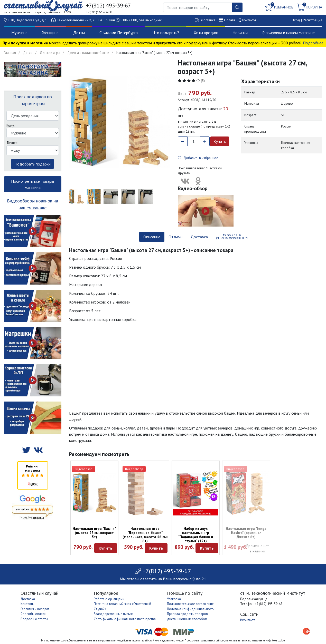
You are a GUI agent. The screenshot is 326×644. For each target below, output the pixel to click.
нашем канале (32, 208)
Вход (296, 20)
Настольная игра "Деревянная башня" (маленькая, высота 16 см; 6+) (145, 535)
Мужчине (19, 33)
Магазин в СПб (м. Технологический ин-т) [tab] (232, 236)
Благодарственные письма (114, 614)
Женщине (50, 33)
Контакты (249, 20)
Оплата (230, 20)
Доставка (208, 20)
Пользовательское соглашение (190, 604)
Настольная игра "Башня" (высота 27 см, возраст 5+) (94, 533)
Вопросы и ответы (34, 619)
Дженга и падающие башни (88, 53)
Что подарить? (166, 33)
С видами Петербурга (119, 33)
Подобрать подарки (32, 164)
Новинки (240, 33)
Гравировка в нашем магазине (288, 33)
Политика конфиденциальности (191, 609)
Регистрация (313, 20)
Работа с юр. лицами (109, 599)
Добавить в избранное (198, 158)
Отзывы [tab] (175, 237)
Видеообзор (83, 469)
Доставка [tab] (199, 237)
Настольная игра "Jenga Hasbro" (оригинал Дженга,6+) (246, 533)
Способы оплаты (33, 614)
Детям (79, 33)
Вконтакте (248, 620)
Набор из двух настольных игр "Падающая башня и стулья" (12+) (196, 535)
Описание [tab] (152, 237)
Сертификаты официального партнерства (125, 619)
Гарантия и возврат (35, 609)
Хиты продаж (206, 33)
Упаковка (174, 599)
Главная (10, 53)
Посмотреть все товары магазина (32, 184)
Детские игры (50, 53)
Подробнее (313, 43)
